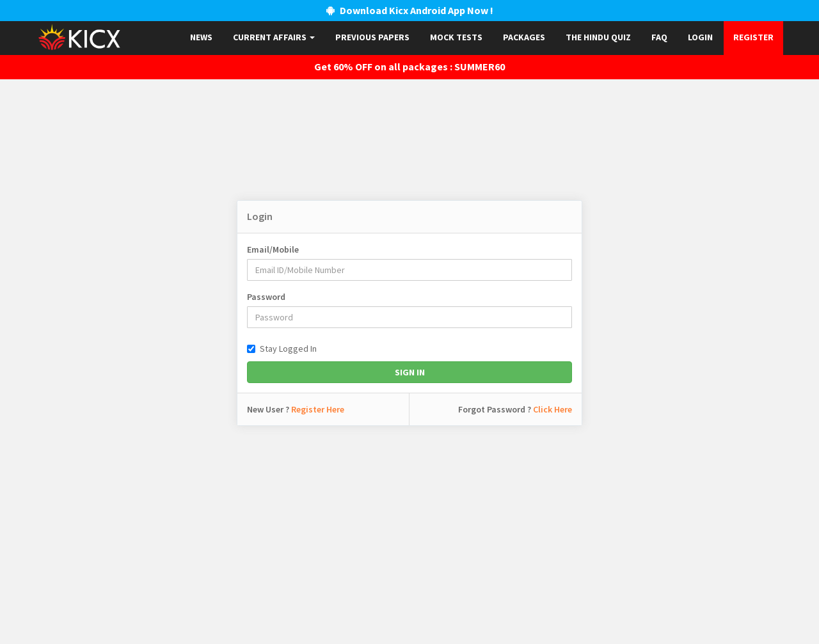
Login (700, 37)
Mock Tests (456, 37)
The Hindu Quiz (598, 37)
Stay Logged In (282, 349)
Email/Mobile (273, 249)
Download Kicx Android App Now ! (410, 10)
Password (266, 297)
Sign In (410, 372)
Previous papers (372, 37)
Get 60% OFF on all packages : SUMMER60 (409, 67)
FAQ (659, 37)
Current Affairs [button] (274, 37)
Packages (524, 37)
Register (753, 37)
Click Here (553, 409)
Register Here (318, 409)
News (201, 37)
